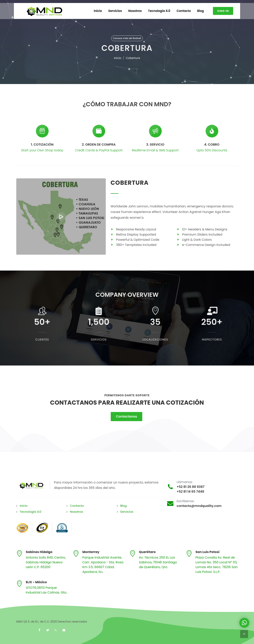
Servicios (127, 512)
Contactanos (126, 416)
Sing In (223, 11)
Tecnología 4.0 (30, 512)
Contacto (77, 506)
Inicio (118, 58)
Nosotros (76, 512)
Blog (124, 506)
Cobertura (133, 58)
